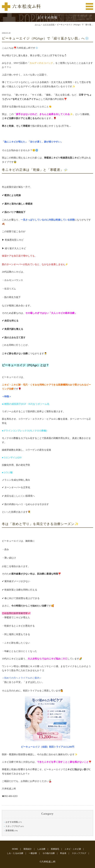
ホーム (38, 25)
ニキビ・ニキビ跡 (73, 849)
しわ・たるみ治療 (15, 853)
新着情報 (10, 831)
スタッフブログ (13, 826)
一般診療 (33, 853)
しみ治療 (41, 849)
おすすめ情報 (49, 25)
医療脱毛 (55, 849)
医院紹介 (28, 849)
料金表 (63, 853)
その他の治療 (49, 853)
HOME (15, 849)
